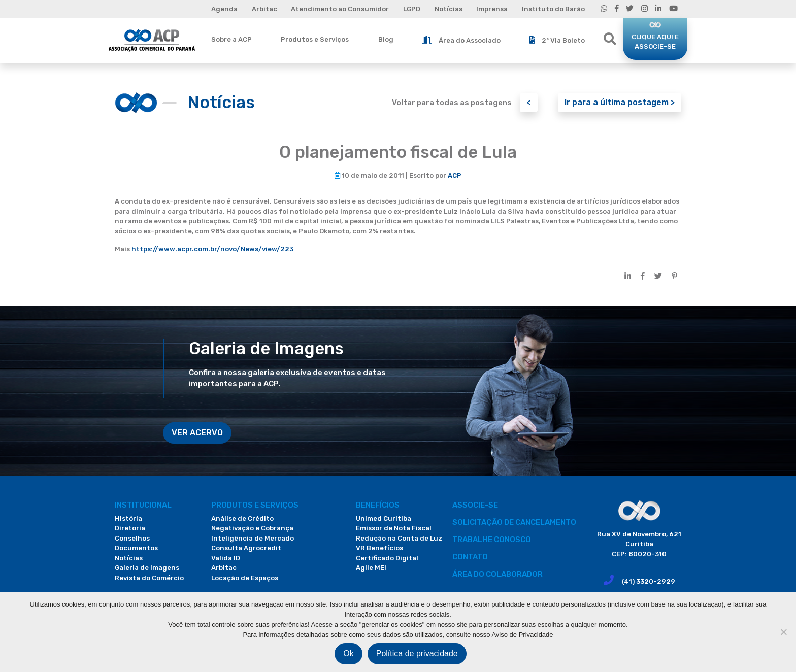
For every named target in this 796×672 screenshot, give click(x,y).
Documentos (136, 548)
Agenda (224, 9)
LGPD (412, 9)
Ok (348, 653)
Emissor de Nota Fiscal (394, 528)
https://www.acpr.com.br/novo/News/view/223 (212, 249)
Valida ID (226, 558)
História (128, 518)
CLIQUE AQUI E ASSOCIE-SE (655, 42)
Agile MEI (371, 568)
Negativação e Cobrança (252, 528)
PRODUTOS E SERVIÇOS (255, 505)
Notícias (449, 9)
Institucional (143, 505)
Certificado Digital (387, 558)
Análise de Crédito (242, 518)
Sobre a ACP (231, 39)
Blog (386, 39)
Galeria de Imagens (147, 568)
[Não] (783, 632)
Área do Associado (461, 40)
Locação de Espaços (245, 578)
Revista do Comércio (149, 578)
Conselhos (132, 538)
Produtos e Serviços (315, 39)
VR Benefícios (379, 548)
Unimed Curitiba (384, 518)
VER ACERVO (197, 433)
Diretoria (130, 528)
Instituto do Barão (553, 9)
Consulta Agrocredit (246, 548)
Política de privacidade (417, 653)
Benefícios (378, 505)
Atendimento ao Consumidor (340, 9)
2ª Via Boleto (557, 40)
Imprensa (492, 9)
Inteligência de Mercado (253, 538)
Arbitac (264, 9)
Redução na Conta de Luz (399, 538)
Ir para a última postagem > (620, 102)
